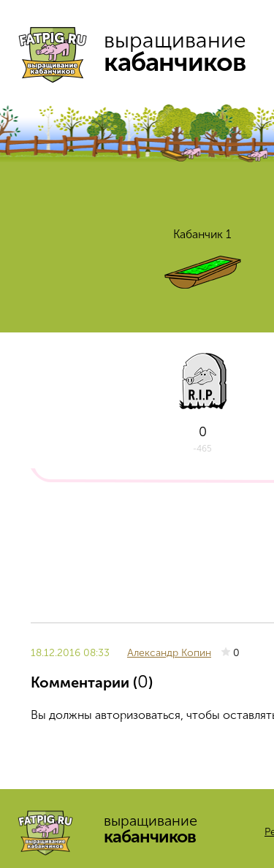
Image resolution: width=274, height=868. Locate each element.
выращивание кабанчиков (138, 51)
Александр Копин (169, 653)
